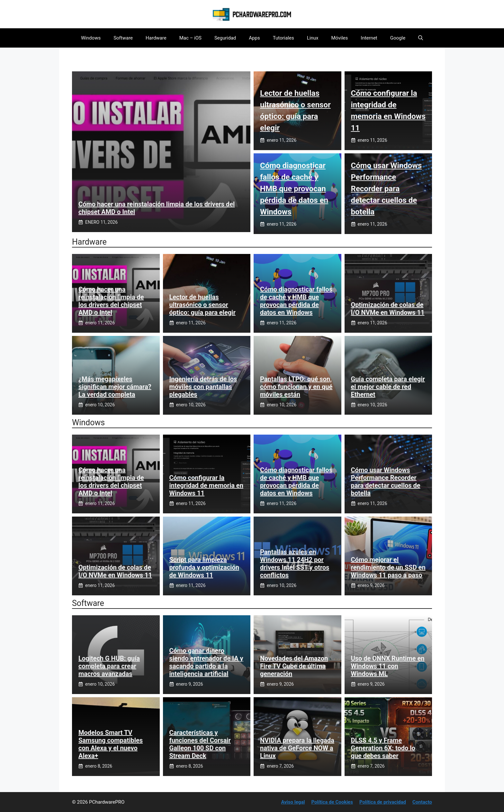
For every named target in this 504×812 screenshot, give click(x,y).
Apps (254, 38)
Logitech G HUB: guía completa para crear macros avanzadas (109, 666)
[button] (421, 38)
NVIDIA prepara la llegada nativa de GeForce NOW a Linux (297, 748)
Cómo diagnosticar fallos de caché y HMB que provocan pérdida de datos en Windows (294, 189)
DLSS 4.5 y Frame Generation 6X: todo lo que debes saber (383, 748)
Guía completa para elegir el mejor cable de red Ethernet (388, 387)
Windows (91, 38)
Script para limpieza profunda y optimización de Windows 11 (204, 567)
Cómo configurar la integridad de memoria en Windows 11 (206, 485)
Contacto (422, 802)
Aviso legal (293, 802)
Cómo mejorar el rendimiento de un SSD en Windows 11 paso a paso (388, 567)
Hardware (156, 38)
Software (123, 38)
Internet (369, 38)
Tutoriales (283, 38)
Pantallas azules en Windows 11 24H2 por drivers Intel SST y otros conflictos (295, 564)
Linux (313, 38)
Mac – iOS (190, 38)
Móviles (340, 38)
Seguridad (225, 38)
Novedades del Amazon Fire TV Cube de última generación (294, 666)
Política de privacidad (383, 802)
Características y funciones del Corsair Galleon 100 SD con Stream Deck (200, 744)
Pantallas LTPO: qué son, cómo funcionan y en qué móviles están (296, 387)
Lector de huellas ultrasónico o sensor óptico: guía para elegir (203, 305)
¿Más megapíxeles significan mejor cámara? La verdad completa (115, 387)
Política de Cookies (332, 802)
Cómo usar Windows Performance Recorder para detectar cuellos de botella (387, 189)
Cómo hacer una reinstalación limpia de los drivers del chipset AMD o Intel (111, 301)
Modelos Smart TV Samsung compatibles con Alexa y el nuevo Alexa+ (111, 744)
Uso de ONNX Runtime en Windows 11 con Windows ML (388, 666)
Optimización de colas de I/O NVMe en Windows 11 (388, 309)
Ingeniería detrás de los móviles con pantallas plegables (203, 387)
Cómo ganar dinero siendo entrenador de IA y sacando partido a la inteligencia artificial (206, 662)
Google (398, 38)
